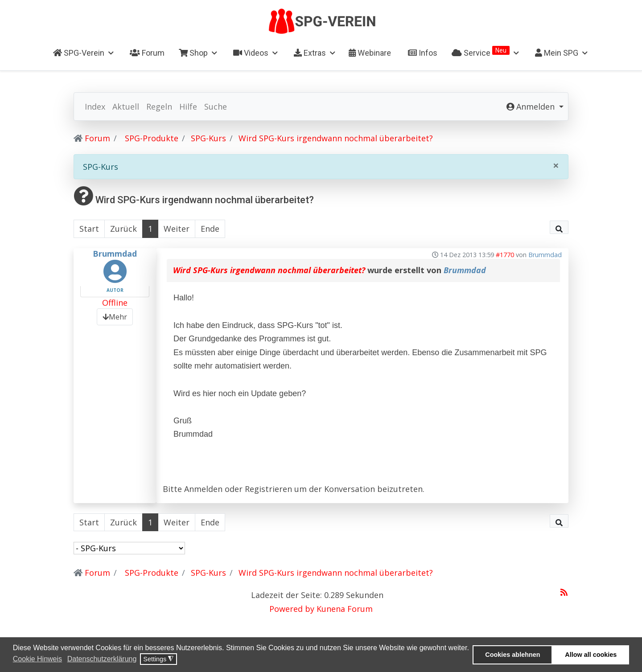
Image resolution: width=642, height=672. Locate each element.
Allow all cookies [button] (591, 655)
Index (95, 107)
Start (89, 229)
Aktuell (126, 107)
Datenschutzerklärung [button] (102, 659)
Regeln (159, 107)
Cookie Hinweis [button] (37, 659)
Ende (210, 229)
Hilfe (188, 107)
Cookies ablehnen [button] (512, 655)
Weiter (177, 229)
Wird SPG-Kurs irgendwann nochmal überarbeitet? (269, 270)
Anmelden (203, 489)
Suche (216, 107)
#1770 (505, 255)
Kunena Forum (345, 609)
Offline (115, 303)
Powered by (292, 609)
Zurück (123, 229)
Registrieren (268, 489)
